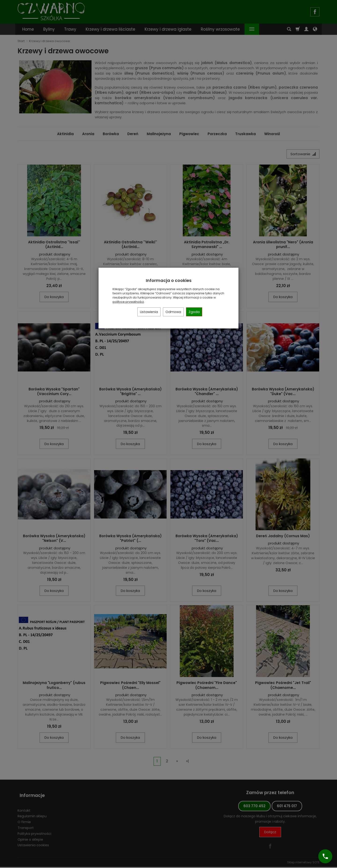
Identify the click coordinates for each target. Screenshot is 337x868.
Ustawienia (149, 312)
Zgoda (194, 312)
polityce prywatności (128, 302)
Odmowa (173, 312)
